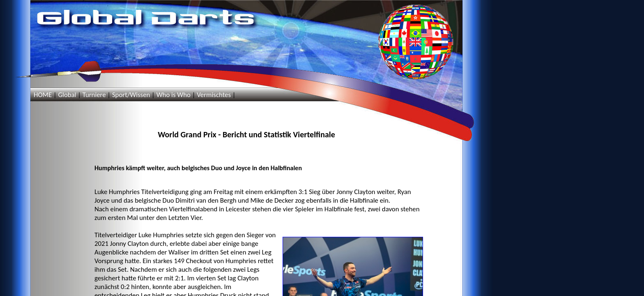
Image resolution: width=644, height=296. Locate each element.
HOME (43, 95)
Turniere (94, 95)
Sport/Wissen (131, 95)
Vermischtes (214, 95)
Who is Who (174, 95)
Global (67, 95)
